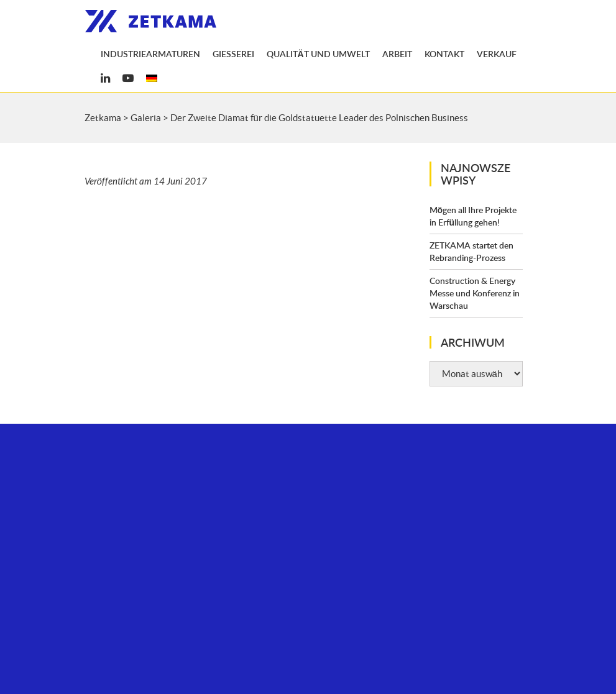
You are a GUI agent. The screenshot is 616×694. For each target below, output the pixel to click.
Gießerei (233, 54)
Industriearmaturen (150, 54)
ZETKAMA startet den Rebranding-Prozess (471, 251)
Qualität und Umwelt (318, 54)
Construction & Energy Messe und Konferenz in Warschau (475, 293)
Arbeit (397, 54)
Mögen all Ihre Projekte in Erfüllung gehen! (473, 216)
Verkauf (497, 54)
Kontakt (444, 54)
